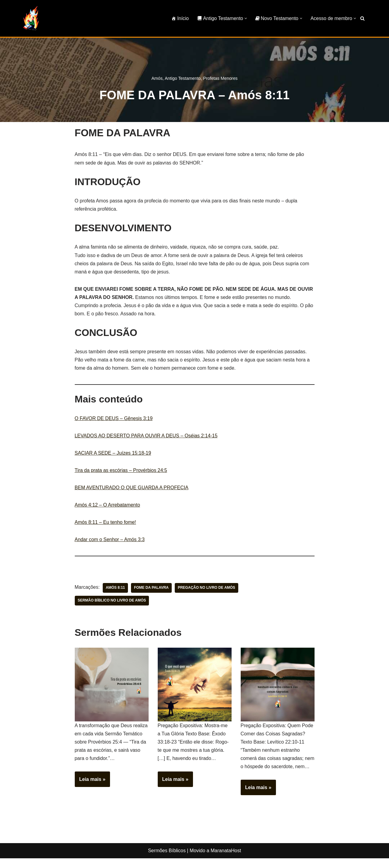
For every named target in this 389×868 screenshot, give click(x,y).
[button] (245, 18)
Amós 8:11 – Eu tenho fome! (106, 523)
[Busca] (362, 18)
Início (179, 18)
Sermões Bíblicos (167, 860)
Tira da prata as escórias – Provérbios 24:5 (121, 471)
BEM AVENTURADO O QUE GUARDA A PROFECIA (132, 488)
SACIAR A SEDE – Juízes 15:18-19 (113, 454)
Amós (157, 78)
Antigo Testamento (183, 78)
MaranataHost (226, 860)
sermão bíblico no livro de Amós (112, 602)
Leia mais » (90, 782)
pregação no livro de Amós (207, 589)
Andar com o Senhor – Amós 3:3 (110, 541)
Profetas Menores (221, 78)
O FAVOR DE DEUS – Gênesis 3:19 (114, 419)
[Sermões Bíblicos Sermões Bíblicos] (31, 18)
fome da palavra (152, 589)
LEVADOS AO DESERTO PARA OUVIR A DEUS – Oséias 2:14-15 (146, 436)
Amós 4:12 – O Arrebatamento (108, 506)
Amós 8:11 (115, 589)
